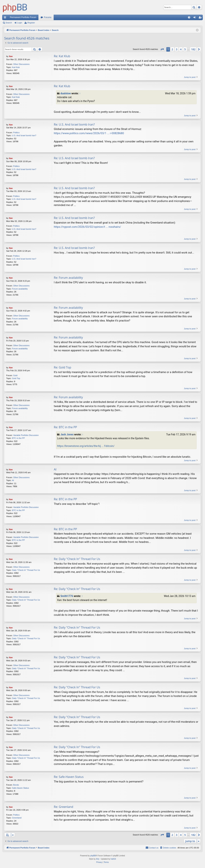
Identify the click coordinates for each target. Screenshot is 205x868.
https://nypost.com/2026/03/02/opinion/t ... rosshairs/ (87, 227)
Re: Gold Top (63, 367)
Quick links (6, 18)
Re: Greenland (64, 807)
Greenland (17, 818)
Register (31, 23)
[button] (162, 49)
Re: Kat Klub (62, 56)
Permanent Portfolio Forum (23, 17)
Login (20, 23)
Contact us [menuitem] (152, 848)
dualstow (66, 93)
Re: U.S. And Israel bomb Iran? (74, 124)
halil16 (113, 859)
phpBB (93, 856)
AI (13, 480)
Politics (16, 133)
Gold (15, 375)
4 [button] (181, 49)
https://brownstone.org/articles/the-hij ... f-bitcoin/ (86, 446)
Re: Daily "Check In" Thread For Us (77, 559)
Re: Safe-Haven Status (69, 777)
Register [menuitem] (201, 18)
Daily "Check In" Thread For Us (26, 570)
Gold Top (16, 378)
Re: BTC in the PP (65, 427)
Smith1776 (67, 596)
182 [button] (193, 49)
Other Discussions (21, 64)
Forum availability (20, 289)
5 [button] (185, 49)
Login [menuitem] (195, 18)
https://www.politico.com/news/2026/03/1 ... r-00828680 (89, 133)
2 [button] (172, 49)
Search (9, 23)
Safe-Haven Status (20, 788)
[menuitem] (189, 17)
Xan (11, 56)
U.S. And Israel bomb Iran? (24, 135)
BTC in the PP (18, 438)
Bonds (16, 785)
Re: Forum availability (68, 278)
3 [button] (177, 49)
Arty (98, 859)
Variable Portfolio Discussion (26, 435)
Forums (48, 17)
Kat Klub (16, 67)
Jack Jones (67, 434)
